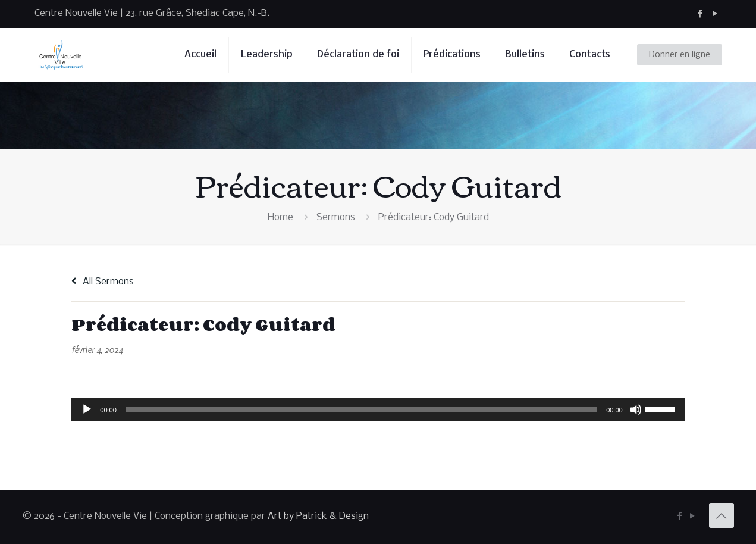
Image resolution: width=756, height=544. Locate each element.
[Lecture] (87, 409)
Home (280, 218)
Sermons (336, 218)
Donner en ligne (680, 55)
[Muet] (636, 409)
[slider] (361, 409)
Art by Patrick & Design (318, 516)
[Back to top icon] (722, 515)
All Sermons (103, 282)
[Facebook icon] (700, 14)
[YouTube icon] (715, 14)
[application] (378, 409)
